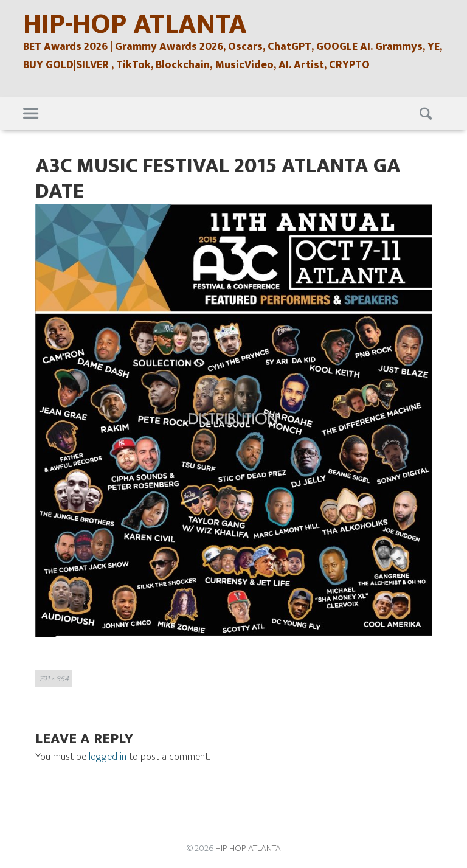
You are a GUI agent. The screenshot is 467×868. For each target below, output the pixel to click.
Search (427, 114)
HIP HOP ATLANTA (248, 848)
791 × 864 (54, 679)
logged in (108, 757)
